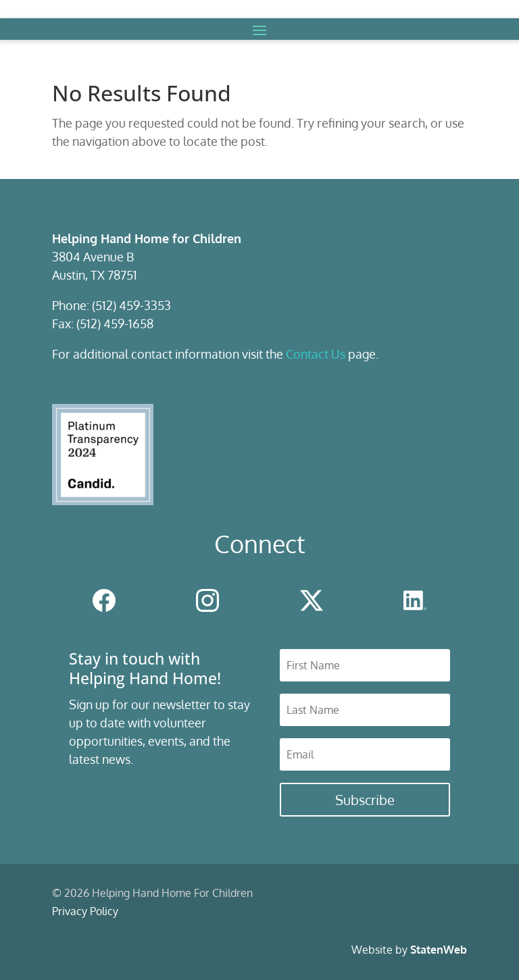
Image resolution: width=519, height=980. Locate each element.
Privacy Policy (85, 911)
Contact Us (316, 354)
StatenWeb (439, 950)
